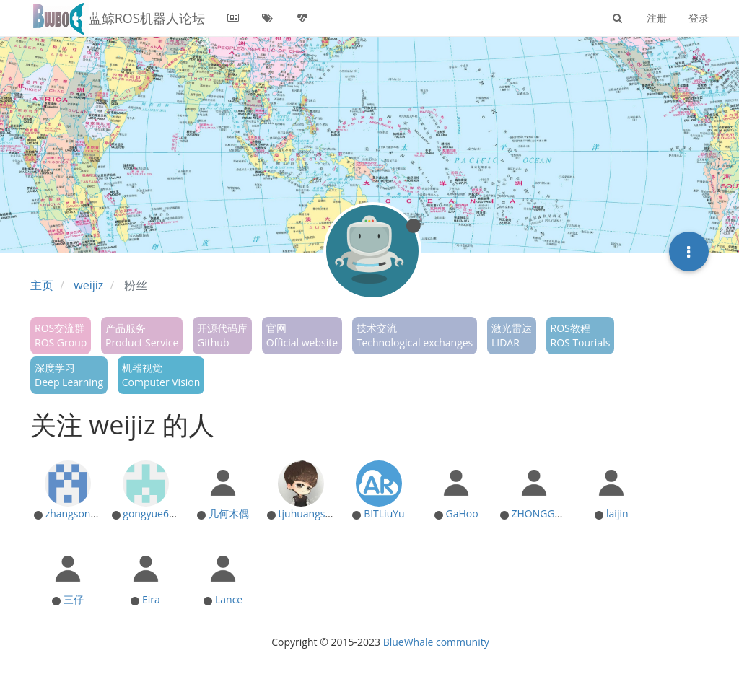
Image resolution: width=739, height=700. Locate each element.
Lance (229, 599)
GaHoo (462, 513)
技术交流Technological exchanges (415, 335)
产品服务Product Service (142, 335)
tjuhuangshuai (312, 513)
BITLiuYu (384, 513)
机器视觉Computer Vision (161, 375)
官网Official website (302, 335)
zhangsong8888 (82, 513)
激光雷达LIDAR (512, 335)
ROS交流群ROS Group (61, 335)
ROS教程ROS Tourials (581, 335)
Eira (151, 599)
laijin (617, 513)
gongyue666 (152, 513)
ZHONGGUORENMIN (560, 513)
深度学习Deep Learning (69, 375)
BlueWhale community (436, 642)
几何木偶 (229, 513)
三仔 (74, 599)
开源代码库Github (222, 335)
